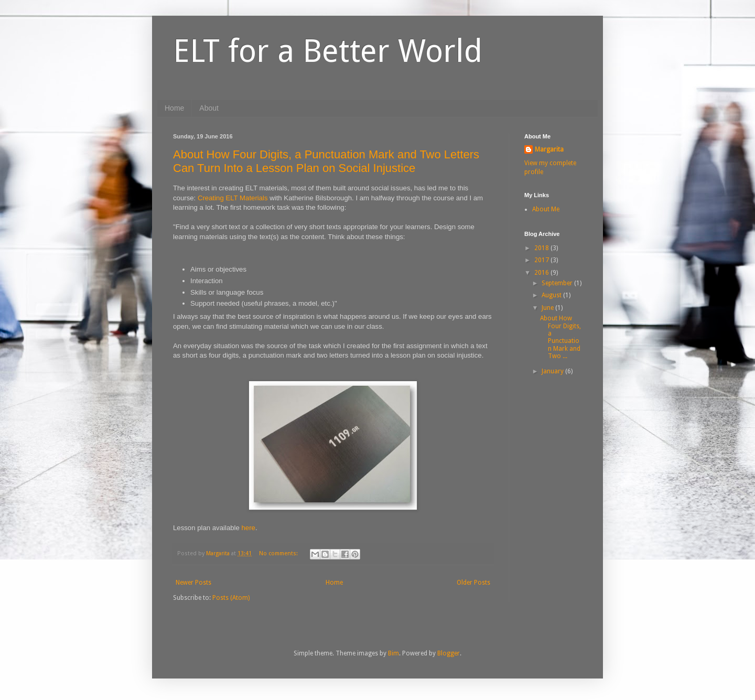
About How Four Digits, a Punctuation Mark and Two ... (560, 337)
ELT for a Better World (328, 51)
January (553, 371)
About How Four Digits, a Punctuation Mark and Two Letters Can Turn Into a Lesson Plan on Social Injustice (326, 161)
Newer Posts (193, 583)
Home (174, 108)
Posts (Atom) (231, 598)
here (249, 528)
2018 (542, 248)
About (209, 108)
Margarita (549, 149)
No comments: (279, 553)
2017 (542, 260)
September (558, 283)
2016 (542, 273)
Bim (393, 653)
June (548, 308)
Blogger (449, 653)
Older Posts (473, 583)
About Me (546, 209)
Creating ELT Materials (233, 198)
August (552, 295)
